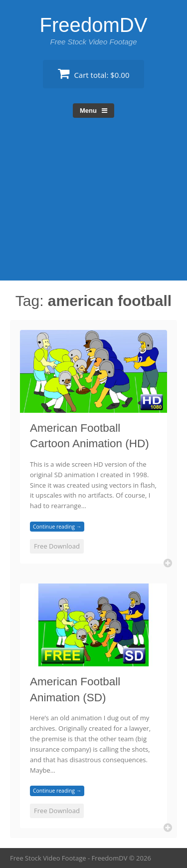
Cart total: (94, 74)
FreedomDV (94, 25)
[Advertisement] (93, 208)
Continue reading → (57, 527)
